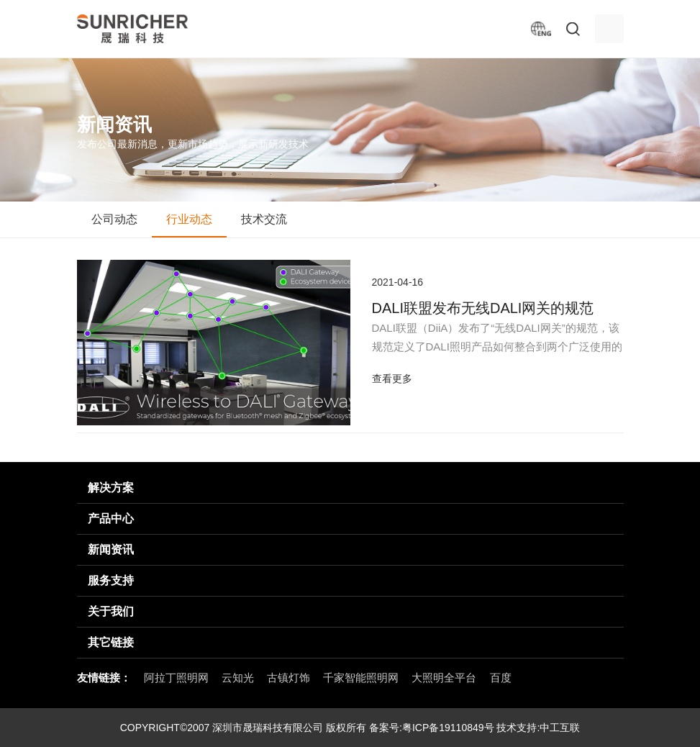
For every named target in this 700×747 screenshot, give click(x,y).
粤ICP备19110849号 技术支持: (471, 728)
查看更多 (392, 379)
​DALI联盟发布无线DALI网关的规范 (483, 308)
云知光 (238, 678)
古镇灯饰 (288, 678)
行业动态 (189, 219)
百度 (501, 678)
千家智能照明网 (361, 678)
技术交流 (264, 219)
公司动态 (114, 219)
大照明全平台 (444, 678)
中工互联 (560, 728)
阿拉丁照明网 (176, 678)
